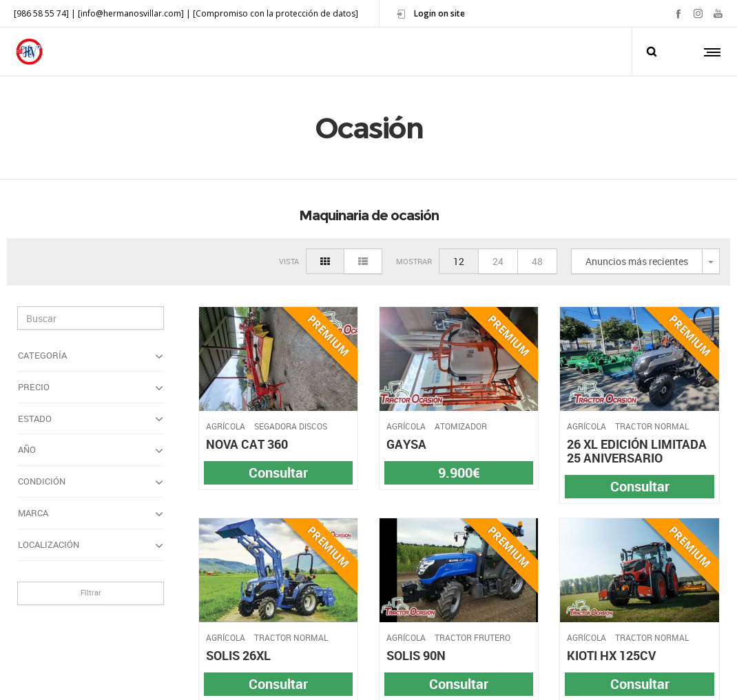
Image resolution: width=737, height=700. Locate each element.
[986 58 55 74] (41, 13)
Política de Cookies (417, 677)
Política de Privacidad (325, 677)
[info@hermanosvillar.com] (131, 13)
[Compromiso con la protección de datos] (276, 13)
